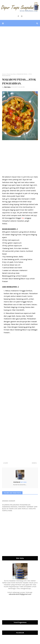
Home (4, 74)
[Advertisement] (20, 50)
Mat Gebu (7, 87)
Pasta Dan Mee (11, 74)
